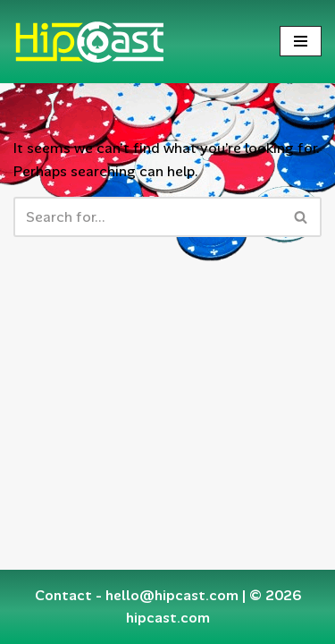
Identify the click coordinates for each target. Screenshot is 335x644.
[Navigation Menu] (301, 41)
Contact (63, 595)
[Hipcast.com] (89, 42)
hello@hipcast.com (172, 595)
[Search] (147, 217)
